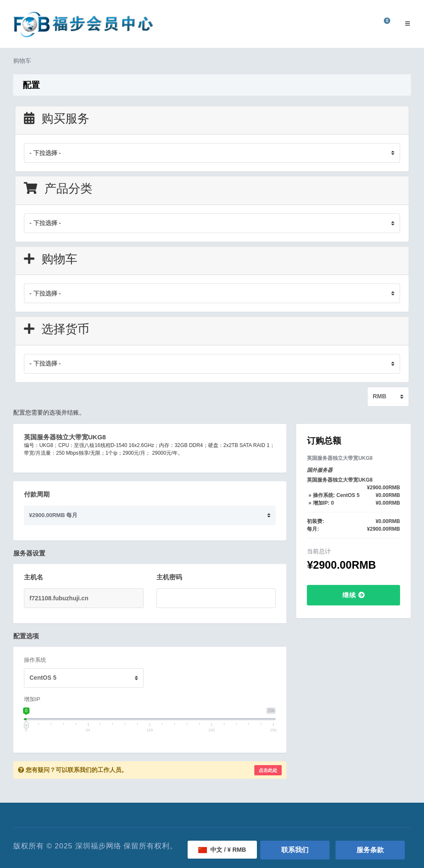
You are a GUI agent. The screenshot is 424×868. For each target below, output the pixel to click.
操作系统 (35, 660)
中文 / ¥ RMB (222, 850)
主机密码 (169, 577)
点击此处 (268, 770)
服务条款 (370, 850)
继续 (354, 595)
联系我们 (295, 850)
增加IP (32, 699)
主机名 (34, 577)
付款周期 (37, 494)
